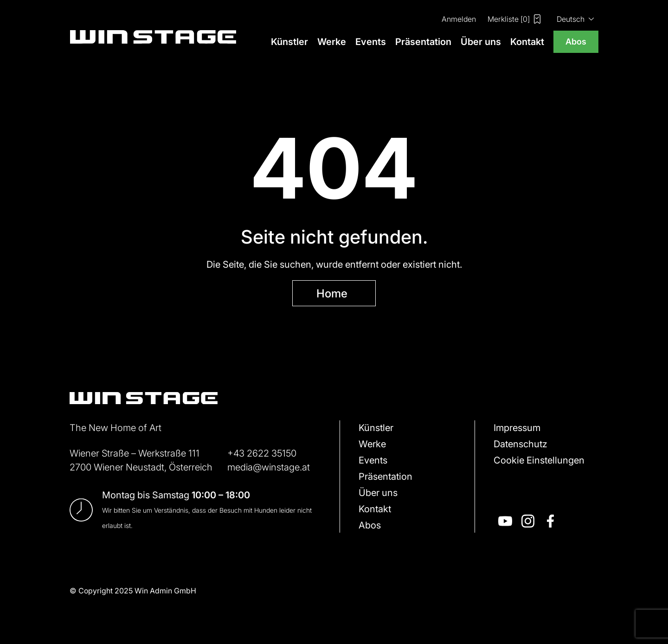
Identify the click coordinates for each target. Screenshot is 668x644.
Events (371, 42)
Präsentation (423, 42)
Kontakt (527, 42)
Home (332, 293)
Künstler (289, 42)
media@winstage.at (269, 467)
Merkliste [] (514, 19)
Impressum (517, 427)
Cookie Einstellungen (539, 460)
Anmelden (459, 19)
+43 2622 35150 (262, 453)
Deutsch (571, 19)
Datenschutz (520, 444)
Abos (576, 41)
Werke (332, 42)
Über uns (481, 42)
